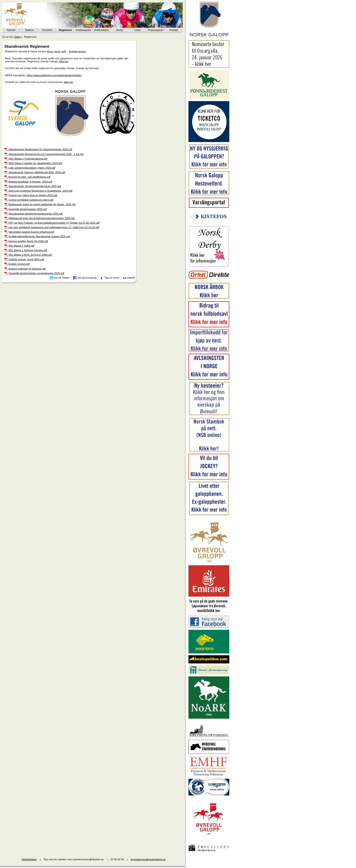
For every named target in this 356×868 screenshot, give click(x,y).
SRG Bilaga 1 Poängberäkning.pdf (28, 159)
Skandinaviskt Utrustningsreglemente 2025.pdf (35, 186)
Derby (119, 30)
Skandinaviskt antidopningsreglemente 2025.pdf (35, 214)
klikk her (64, 61)
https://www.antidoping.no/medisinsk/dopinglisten (54, 75)
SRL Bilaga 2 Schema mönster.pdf (28, 250)
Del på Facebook (87, 278)
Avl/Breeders (101, 30)
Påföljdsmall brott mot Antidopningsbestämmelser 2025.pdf (42, 218)
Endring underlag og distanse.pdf (27, 269)
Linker (138, 30)
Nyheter (11, 30)
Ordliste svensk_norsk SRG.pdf (26, 259)
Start (17, 37)
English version (77, 51)
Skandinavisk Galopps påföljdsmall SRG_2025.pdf (37, 172)
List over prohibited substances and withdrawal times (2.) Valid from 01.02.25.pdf (54, 227)
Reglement (65, 30)
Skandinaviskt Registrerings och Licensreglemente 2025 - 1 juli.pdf (46, 154)
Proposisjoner (156, 30)
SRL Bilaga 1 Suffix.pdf (21, 246)
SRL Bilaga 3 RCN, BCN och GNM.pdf (30, 255)
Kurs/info (47, 30)
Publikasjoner (83, 30)
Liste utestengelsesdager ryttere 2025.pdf (32, 168)
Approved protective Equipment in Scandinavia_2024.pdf (40, 191)
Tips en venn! (112, 278)
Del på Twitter (62, 278)
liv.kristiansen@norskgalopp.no (148, 859)
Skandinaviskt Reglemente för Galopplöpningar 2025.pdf (40, 149)
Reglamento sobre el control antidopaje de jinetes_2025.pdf (42, 204)
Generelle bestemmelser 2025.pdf (28, 209)
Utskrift (131, 278)
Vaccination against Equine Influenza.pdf (31, 232)
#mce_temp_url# (56, 51)
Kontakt (174, 30)
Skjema (29, 30)
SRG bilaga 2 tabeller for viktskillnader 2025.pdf (35, 163)
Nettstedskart (29, 859)
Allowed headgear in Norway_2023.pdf (30, 182)
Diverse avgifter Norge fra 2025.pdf (28, 241)
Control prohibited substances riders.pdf (31, 200)
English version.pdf (19, 264)
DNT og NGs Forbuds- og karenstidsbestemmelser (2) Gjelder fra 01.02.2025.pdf (54, 223)
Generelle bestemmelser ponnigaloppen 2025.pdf (36, 273)
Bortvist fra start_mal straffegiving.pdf (29, 177)
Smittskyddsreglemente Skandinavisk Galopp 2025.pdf (39, 236)
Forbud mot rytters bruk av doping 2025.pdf (33, 195)
